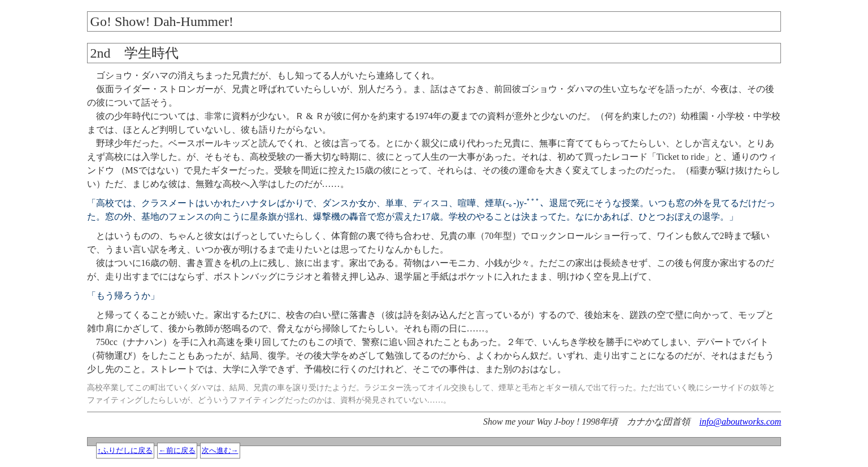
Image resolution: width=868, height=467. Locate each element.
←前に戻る (177, 451)
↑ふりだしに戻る (125, 451)
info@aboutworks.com (740, 422)
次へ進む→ (220, 451)
